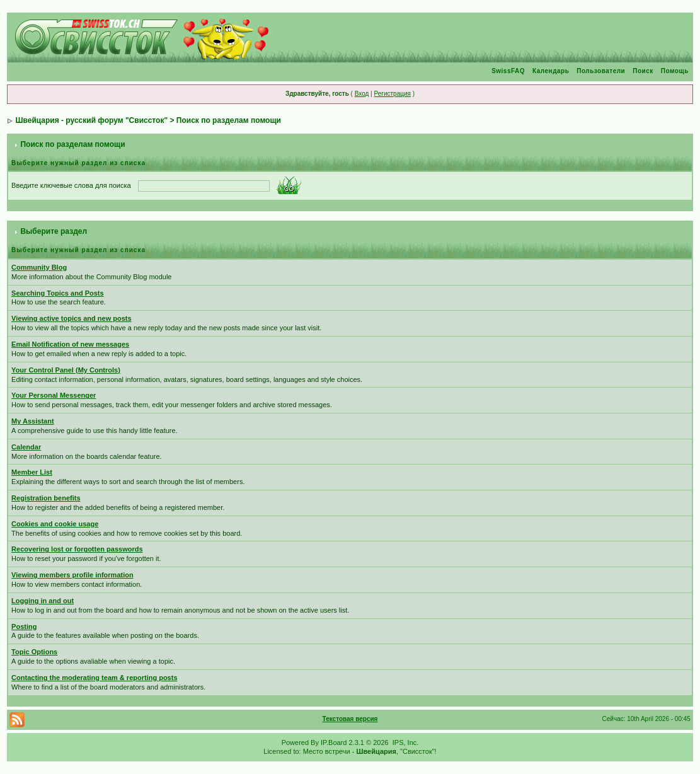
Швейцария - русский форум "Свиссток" (91, 120)
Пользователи (601, 71)
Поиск (643, 71)
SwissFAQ (508, 71)
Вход (362, 94)
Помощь (675, 71)
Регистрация (392, 94)
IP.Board (334, 742)
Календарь (551, 71)
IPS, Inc (405, 742)
